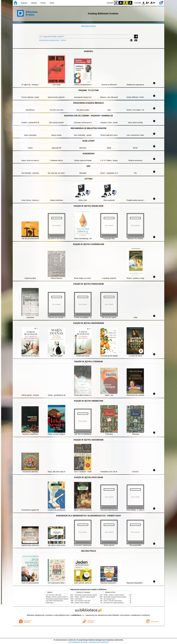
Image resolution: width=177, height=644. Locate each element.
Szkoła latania (50, 603)
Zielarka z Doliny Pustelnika (82, 603)
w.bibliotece (77, 615)
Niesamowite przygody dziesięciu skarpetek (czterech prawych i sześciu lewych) (67, 599)
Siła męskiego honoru (109, 599)
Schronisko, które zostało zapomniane (114, 603)
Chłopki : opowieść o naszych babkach (85, 597)
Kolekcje (63, 40)
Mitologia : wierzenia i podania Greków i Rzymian (59, 597)
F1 (148, 3)
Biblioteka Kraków (89, 26)
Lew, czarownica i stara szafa (54, 595)
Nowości (24, 3)
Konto (52, 3)
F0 (143, 3)
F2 (153, 3)
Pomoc (43, 3)
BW (121, 3)
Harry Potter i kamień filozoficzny (55, 601)
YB (126, 3)
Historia (34, 3)
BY (130, 3)
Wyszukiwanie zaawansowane (49, 40)
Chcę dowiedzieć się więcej (78, 642)
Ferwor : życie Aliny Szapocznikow (113, 601)
